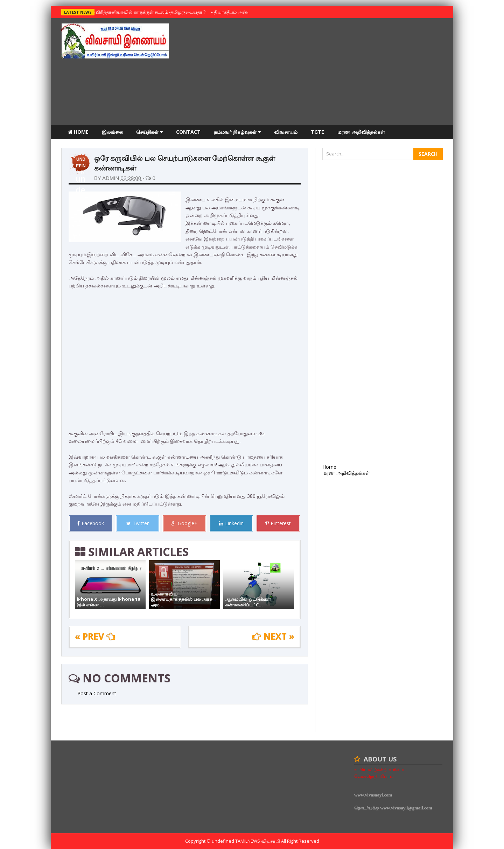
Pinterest (278, 523)
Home (78, 132)
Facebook (90, 523)
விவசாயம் (286, 132)
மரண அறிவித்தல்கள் (361, 132)
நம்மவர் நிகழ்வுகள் (237, 132)
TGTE (317, 132)
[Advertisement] (315, 72)
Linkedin (231, 523)
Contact (188, 132)
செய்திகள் (149, 132)
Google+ (184, 523)
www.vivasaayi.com (373, 795)
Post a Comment (97, 693)
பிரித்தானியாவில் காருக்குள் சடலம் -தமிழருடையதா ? (149, 12)
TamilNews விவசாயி (258, 841)
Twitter (138, 523)
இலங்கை (112, 132)
